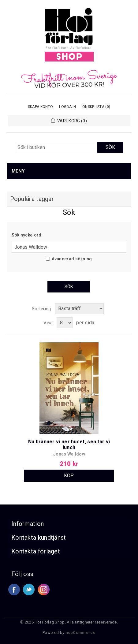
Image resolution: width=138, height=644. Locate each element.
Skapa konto (40, 107)
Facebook (14, 590)
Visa (48, 323)
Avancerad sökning (72, 259)
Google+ (44, 590)
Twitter (29, 590)
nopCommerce (80, 633)
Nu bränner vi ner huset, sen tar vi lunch (69, 445)
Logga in (67, 107)
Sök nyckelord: (27, 235)
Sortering (41, 309)
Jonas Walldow (69, 454)
